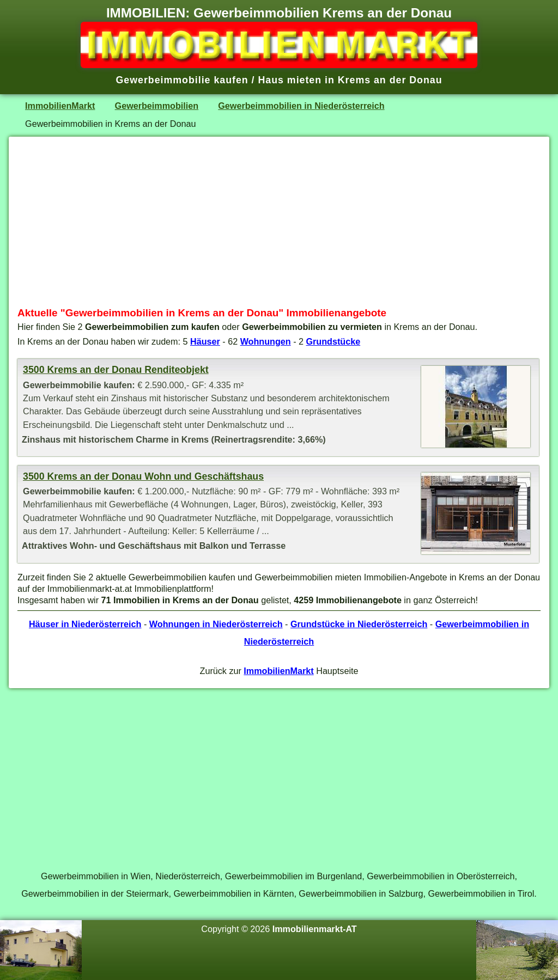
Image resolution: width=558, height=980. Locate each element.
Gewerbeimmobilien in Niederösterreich (301, 106)
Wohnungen (266, 341)
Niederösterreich (188, 876)
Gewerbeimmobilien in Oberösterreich (441, 876)
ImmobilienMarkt (60, 106)
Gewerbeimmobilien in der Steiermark (95, 893)
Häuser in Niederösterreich (85, 624)
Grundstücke (333, 341)
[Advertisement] (279, 222)
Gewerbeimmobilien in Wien (96, 876)
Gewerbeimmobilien (157, 106)
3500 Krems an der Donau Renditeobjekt (116, 370)
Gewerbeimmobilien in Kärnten (233, 893)
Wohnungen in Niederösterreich (216, 624)
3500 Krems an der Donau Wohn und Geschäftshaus (143, 476)
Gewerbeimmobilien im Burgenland (293, 876)
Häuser (205, 341)
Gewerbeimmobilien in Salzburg (361, 893)
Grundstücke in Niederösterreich (359, 624)
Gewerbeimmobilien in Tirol (481, 893)
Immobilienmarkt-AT (315, 929)
